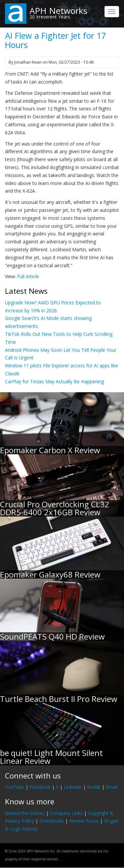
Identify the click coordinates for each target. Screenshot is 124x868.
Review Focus (84, 821)
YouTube (15, 787)
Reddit (94, 787)
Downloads (52, 821)
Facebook (40, 787)
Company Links (66, 813)
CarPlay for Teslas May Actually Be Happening (54, 381)
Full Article (28, 276)
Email (112, 787)
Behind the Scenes (25, 813)
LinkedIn (73, 787)
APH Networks (58, 11)
